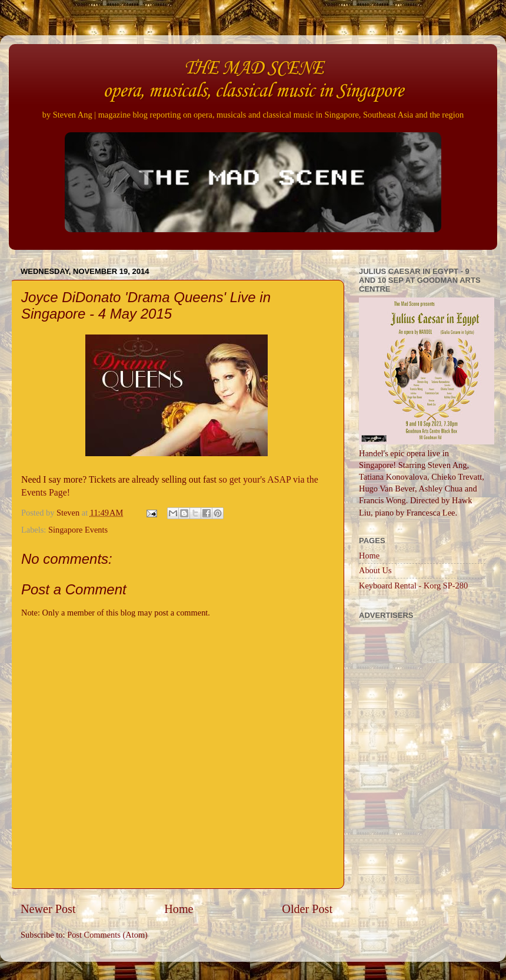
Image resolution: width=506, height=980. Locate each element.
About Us (375, 570)
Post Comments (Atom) (107, 935)
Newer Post (48, 909)
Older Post (307, 909)
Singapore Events (78, 530)
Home (179, 909)
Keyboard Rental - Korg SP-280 (413, 586)
